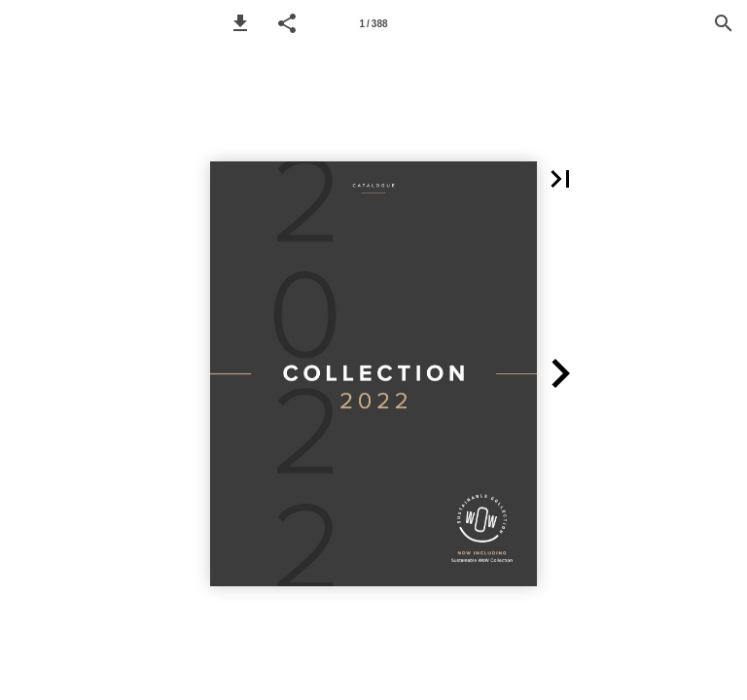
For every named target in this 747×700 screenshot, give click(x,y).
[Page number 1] (373, 23)
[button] (240, 23)
